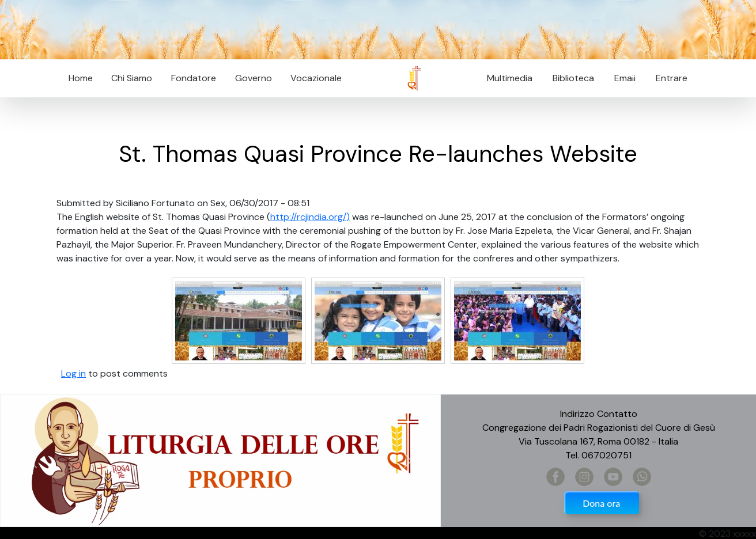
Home (81, 78)
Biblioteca (573, 78)
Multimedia (510, 78)
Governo (254, 78)
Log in (73, 373)
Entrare (672, 78)
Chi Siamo (132, 78)
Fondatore (194, 78)
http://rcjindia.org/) (310, 217)
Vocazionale (316, 78)
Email (621, 78)
